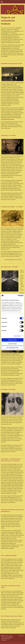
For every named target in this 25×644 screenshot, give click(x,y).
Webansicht (21, 636)
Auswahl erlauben (12, 344)
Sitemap (11, 636)
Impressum (10, 637)
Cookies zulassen (13, 340)
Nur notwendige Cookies (13, 348)
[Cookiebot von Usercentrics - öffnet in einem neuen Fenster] (18, 296)
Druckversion (5, 636)
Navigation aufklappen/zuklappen (12, 2)
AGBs (6, 39)
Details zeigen (17, 336)
